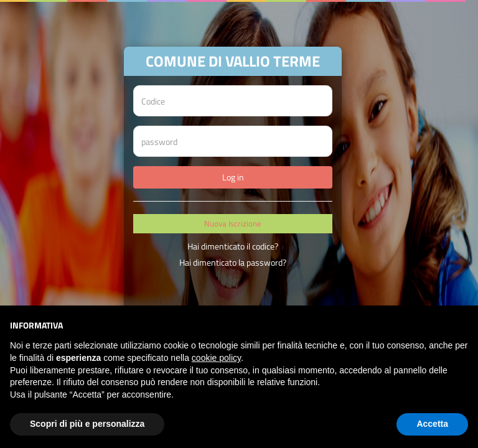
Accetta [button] (432, 424)
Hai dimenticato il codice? (233, 246)
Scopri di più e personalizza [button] (87, 424)
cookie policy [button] (216, 358)
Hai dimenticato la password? (233, 262)
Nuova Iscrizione (233, 223)
